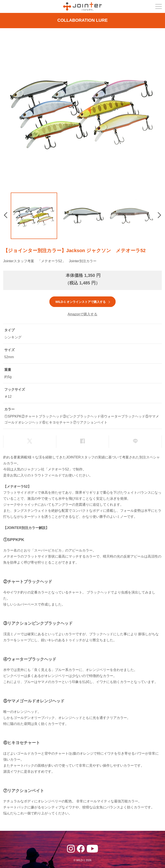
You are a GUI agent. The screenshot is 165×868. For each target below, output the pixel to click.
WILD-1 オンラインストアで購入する (81, 302)
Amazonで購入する (83, 314)
